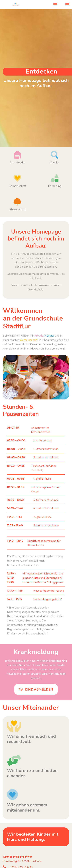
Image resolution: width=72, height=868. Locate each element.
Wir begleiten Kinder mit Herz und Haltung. (33, 837)
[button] (55, 5)
